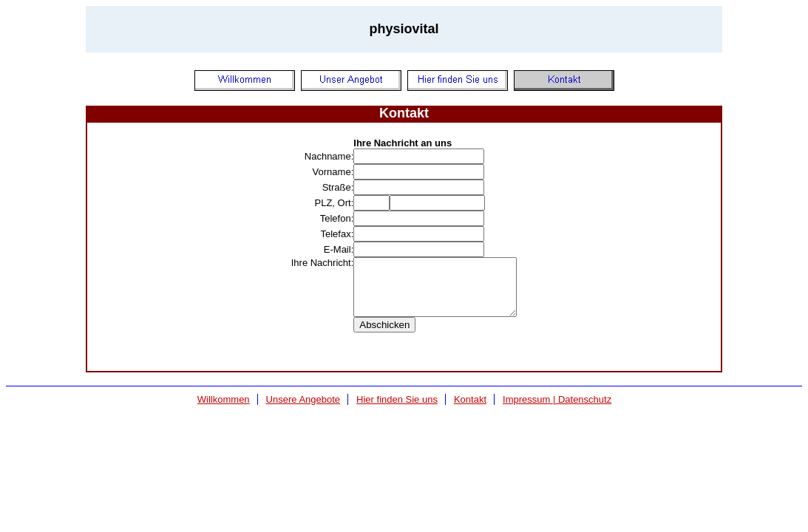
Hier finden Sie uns (397, 410)
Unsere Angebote (303, 410)
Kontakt (470, 410)
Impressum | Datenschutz (557, 410)
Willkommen (224, 410)
